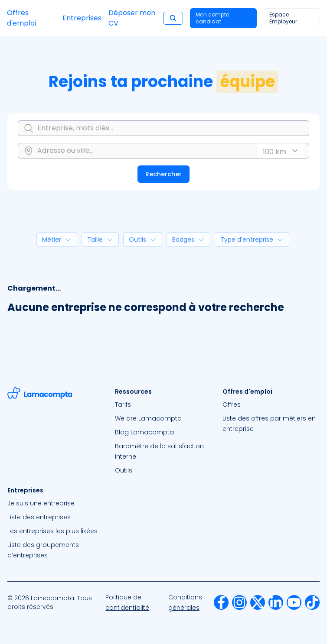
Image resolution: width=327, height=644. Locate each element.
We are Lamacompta (148, 418)
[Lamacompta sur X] (258, 602)
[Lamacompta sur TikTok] (312, 602)
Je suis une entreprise (41, 503)
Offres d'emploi (21, 18)
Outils (124, 470)
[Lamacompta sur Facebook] (221, 602)
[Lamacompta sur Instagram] (239, 602)
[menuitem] (163, 405)
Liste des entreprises (39, 517)
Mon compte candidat (212, 18)
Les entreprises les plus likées (52, 531)
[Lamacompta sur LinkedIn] (276, 602)
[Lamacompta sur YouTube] (294, 602)
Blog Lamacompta (144, 432)
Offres (232, 405)
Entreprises (82, 18)
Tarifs (123, 405)
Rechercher (163, 174)
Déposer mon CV (132, 18)
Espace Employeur (283, 18)
